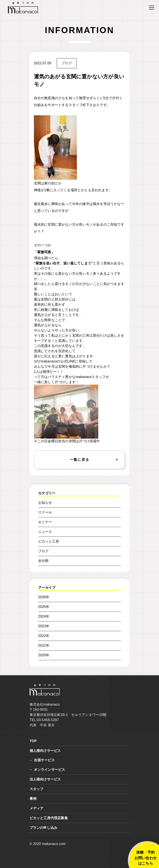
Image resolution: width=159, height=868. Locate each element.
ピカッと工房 (49, 541)
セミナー (45, 522)
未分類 (43, 561)
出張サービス (44, 760)
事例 (33, 799)
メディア (37, 808)
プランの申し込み (44, 828)
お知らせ (45, 503)
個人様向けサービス (45, 751)
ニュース (45, 532)
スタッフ (37, 789)
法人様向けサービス (45, 779)
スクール (45, 512)
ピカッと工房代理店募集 (49, 818)
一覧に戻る (80, 460)
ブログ (67, 63)
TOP (33, 741)
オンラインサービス (50, 770)
